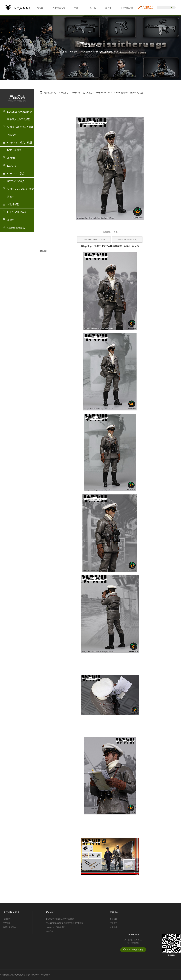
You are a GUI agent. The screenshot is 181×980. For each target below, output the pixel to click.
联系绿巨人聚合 (10, 927)
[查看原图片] (107, 232)
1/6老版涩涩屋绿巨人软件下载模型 (20, 131)
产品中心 (65, 93)
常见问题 (114, 927)
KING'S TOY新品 (16, 174)
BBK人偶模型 (14, 150)
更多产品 (50, 931)
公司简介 (7, 919)
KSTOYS (12, 166)
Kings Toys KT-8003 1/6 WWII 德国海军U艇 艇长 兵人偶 (119, 93)
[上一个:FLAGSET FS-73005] (94, 240)
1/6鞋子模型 (13, 204)
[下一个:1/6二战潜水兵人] (127, 240)
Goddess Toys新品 (16, 228)
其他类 (11, 220)
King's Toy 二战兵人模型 (19, 143)
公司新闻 (114, 919)
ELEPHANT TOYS (16, 212)
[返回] (116, 232)
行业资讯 (114, 923)
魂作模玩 (12, 158)
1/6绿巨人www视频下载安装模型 (20, 193)
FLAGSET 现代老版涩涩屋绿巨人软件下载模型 (19, 116)
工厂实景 (7, 923)
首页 (55, 93)
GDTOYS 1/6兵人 (16, 181)
